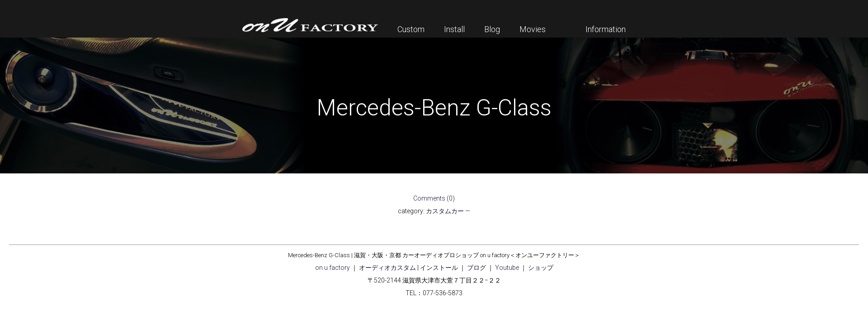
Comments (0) (434, 198)
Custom (411, 29)
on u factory (333, 268)
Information (606, 29)
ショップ (541, 268)
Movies (533, 29)
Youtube (507, 268)
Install (454, 29)
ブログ (476, 268)
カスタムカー (445, 211)
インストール (439, 268)
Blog (492, 29)
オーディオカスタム (387, 268)
